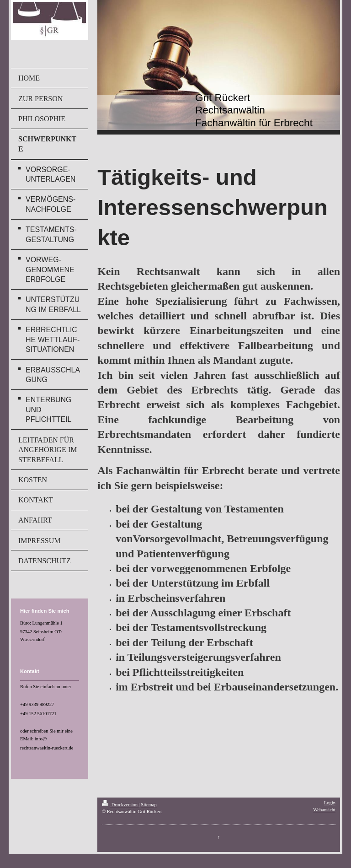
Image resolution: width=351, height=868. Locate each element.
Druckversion (120, 805)
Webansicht (324, 810)
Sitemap (149, 805)
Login (330, 803)
